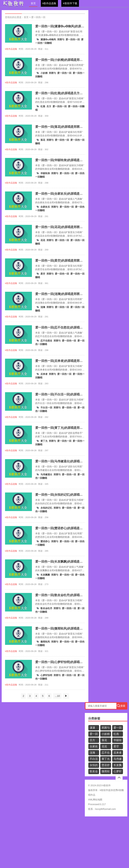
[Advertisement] (64, 843)
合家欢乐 (45, 207)
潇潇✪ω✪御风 (48, 39)
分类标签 (94, 719)
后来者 (44, 374)
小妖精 (44, 73)
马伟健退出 (46, 474)
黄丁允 (44, 441)
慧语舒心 (45, 541)
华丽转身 (45, 173)
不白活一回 (46, 408)
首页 (33, 3)
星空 (43, 274)
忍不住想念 (46, 341)
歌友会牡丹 (46, 608)
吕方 (49, 106)
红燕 (43, 106)
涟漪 (43, 307)
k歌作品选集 (49, 3)
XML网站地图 (95, 800)
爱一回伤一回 (38, 17)
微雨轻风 (45, 642)
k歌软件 (104, 790)
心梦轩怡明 (46, 675)
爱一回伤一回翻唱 (94, 735)
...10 (57, 696)
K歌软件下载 (70, 3)
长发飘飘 (45, 575)
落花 (43, 140)
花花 (43, 240)
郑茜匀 (61, 39)
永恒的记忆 (46, 508)
